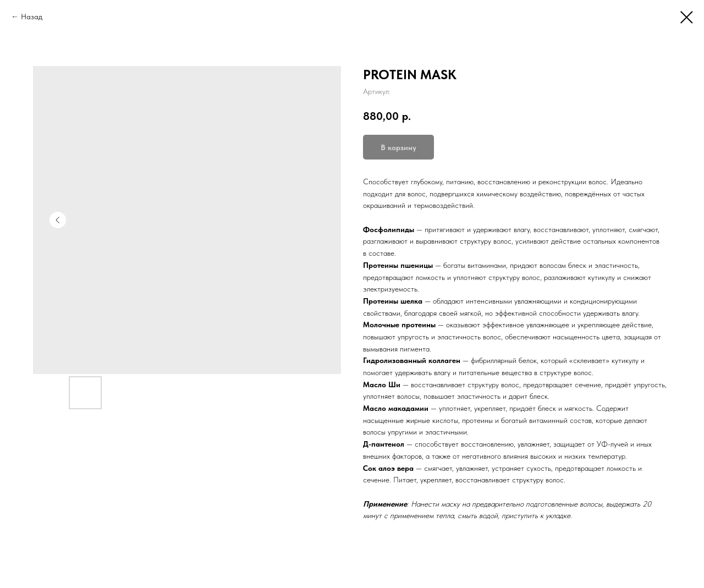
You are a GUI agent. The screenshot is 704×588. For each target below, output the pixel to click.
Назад (32, 17)
